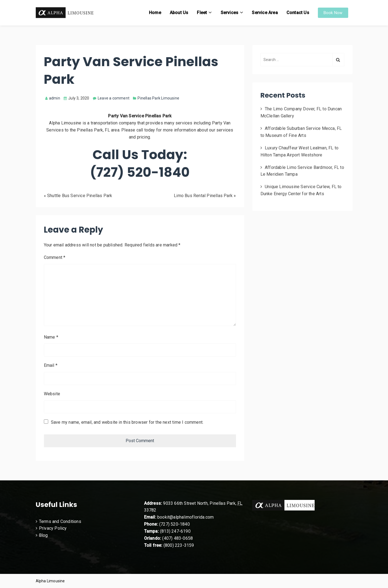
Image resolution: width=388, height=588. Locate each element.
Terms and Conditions (60, 521)
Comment (55, 257)
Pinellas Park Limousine (158, 98)
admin (53, 98)
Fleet (202, 13)
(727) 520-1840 (175, 524)
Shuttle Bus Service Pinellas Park (80, 196)
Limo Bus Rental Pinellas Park (203, 196)
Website (52, 394)
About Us (179, 13)
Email (51, 365)
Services (230, 13)
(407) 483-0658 (177, 538)
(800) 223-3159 (179, 545)
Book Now (333, 13)
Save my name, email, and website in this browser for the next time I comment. (127, 422)
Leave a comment (114, 98)
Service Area (265, 13)
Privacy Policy (53, 528)
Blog (43, 535)
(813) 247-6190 (175, 531)
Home (155, 13)
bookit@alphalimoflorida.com (185, 517)
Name (51, 337)
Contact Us (298, 13)
